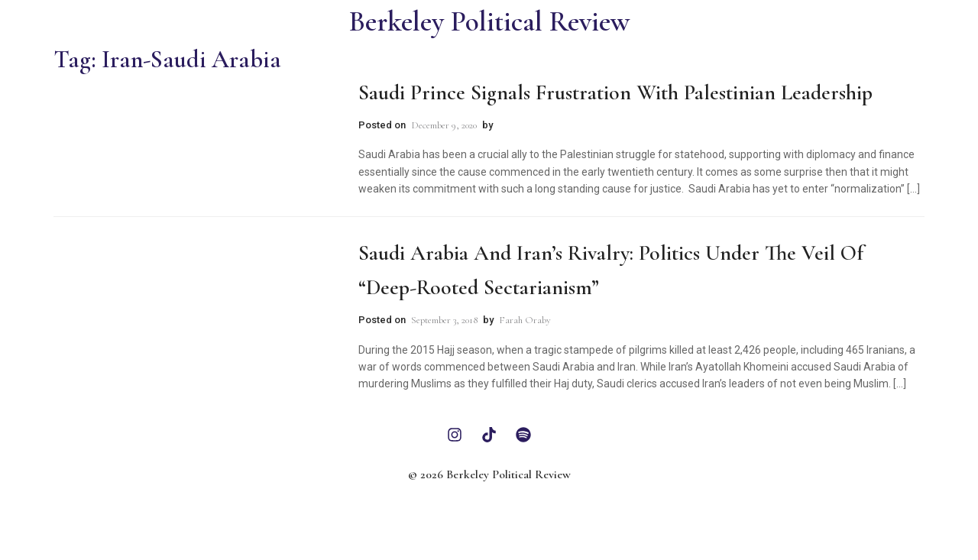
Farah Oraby (525, 320)
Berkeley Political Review (489, 22)
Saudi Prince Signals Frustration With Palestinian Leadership (615, 92)
